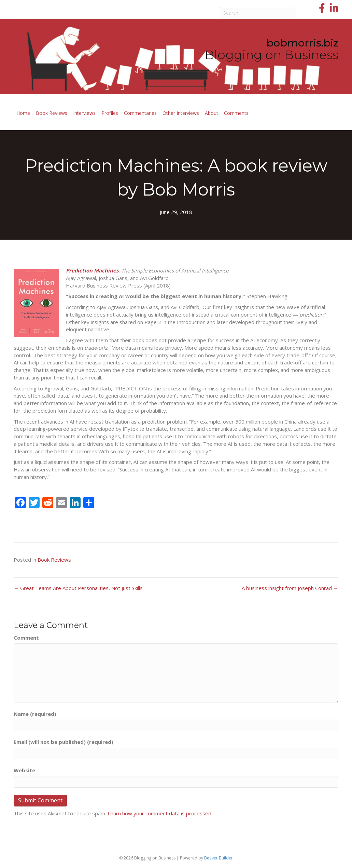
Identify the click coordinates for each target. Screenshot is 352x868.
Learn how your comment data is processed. (160, 813)
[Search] (257, 13)
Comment (26, 638)
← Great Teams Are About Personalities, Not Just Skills (78, 588)
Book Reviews (52, 113)
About (212, 113)
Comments (236, 113)
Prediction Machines (92, 270)
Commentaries (140, 113)
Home (23, 113)
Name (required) (35, 714)
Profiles (110, 113)
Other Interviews (181, 113)
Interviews (84, 113)
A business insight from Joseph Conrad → (290, 588)
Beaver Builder (219, 858)
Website (24, 770)
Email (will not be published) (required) (64, 742)
